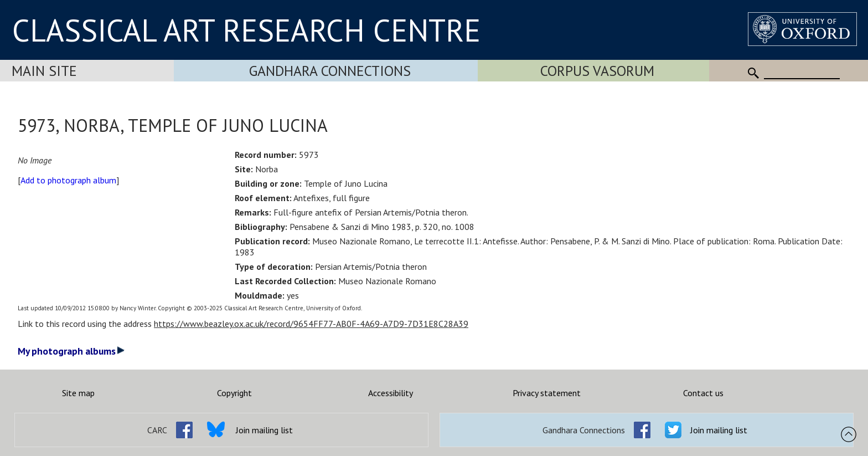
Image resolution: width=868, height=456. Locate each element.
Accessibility (391, 393)
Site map (78, 393)
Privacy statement (547, 393)
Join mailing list (264, 430)
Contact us (703, 393)
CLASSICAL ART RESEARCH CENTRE (246, 30)
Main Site (44, 71)
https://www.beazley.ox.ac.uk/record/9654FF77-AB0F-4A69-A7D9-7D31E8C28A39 (311, 324)
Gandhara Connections (330, 71)
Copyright (234, 393)
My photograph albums (71, 351)
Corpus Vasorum (597, 71)
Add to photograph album (68, 180)
